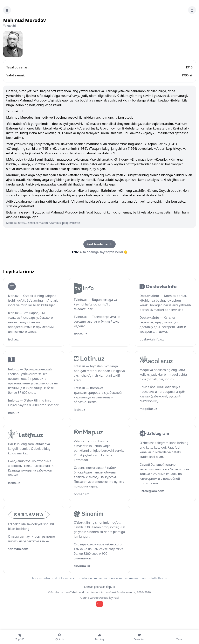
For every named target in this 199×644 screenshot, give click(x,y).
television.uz (89, 578)
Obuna (85, 598)
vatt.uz (103, 578)
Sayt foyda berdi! (99, 244)
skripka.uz (62, 578)
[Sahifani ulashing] (192, 10)
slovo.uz (75, 578)
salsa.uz (48, 578)
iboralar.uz (115, 578)
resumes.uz (131, 578)
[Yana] (179, 637)
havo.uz (145, 578)
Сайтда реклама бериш (100, 587)
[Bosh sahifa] (7, 10)
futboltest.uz (159, 578)
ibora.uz (37, 578)
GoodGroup (101, 598)
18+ (99, 604)
